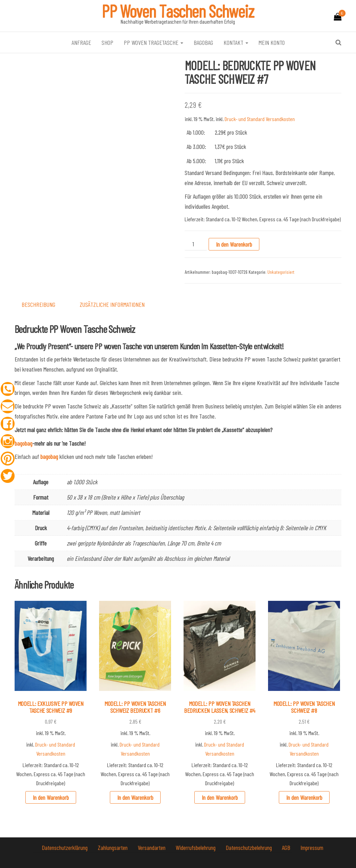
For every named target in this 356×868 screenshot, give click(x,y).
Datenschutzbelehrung (249, 847)
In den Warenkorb (234, 244)
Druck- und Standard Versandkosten (260, 119)
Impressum (312, 847)
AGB (287, 847)
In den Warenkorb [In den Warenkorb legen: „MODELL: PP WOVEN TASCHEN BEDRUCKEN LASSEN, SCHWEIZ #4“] (220, 797)
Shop (107, 42)
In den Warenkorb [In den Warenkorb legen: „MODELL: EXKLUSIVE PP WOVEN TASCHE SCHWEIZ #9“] (51, 797)
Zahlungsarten (113, 847)
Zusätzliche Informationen (112, 304)
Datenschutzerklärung (65, 847)
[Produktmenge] (196, 244)
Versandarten (152, 847)
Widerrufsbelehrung (196, 847)
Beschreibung (38, 304)
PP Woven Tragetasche (153, 42)
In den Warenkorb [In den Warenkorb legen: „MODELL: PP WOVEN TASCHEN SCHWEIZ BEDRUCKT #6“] (135, 797)
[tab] (44, 305)
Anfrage (81, 42)
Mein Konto (272, 42)
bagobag (203, 42)
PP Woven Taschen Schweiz (178, 11)
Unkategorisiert (281, 272)
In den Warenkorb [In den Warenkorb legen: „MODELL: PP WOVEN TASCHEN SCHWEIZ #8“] (304, 797)
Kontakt (236, 42)
